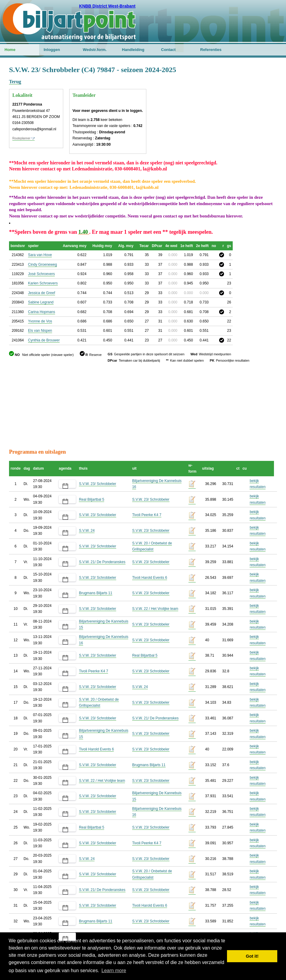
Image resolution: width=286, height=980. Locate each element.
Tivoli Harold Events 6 (150, 578)
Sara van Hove (40, 255)
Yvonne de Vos (40, 321)
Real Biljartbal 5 (92, 500)
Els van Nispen (40, 331)
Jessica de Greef (42, 293)
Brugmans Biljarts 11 (96, 593)
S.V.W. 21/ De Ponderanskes (102, 562)
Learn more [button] (114, 970)
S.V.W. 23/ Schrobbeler (98, 484)
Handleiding (133, 50)
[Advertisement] (241, 95)
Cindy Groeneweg (42, 265)
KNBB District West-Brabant (107, 6)
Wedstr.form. (95, 50)
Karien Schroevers (43, 283)
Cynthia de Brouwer (44, 340)
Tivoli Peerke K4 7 (147, 515)
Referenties (211, 50)
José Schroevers (41, 274)
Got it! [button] (252, 956)
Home (10, 50)
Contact (168, 50)
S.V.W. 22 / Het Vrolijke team (155, 609)
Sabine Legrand (41, 302)
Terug (15, 82)
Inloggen (52, 50)
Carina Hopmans (42, 312)
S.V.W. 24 (87, 531)
